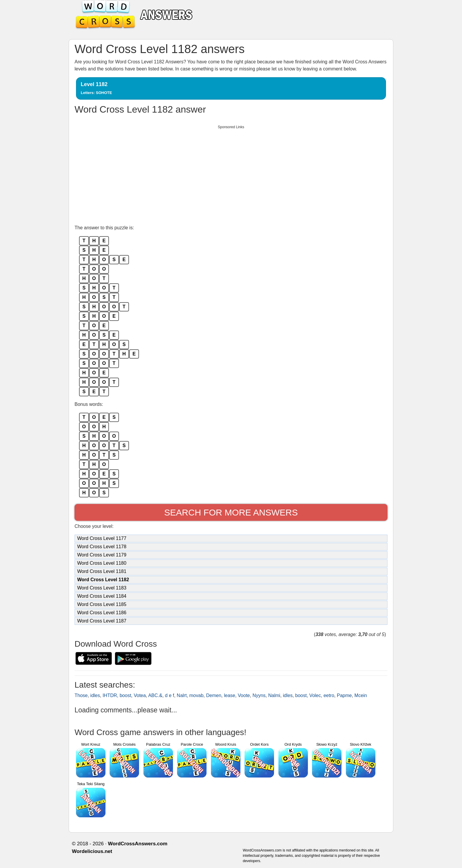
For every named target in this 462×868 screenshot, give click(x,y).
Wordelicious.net (92, 851)
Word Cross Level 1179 (102, 555)
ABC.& (155, 695)
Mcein (361, 695)
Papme (344, 695)
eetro (329, 695)
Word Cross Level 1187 (102, 621)
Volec (315, 695)
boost (125, 695)
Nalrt (182, 695)
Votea (140, 695)
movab (197, 695)
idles (95, 695)
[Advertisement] (231, 173)
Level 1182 (96, 88)
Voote (244, 695)
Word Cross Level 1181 (102, 571)
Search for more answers (231, 512)
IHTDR (110, 695)
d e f (170, 695)
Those (81, 695)
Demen (214, 695)
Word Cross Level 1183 (102, 588)
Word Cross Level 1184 (102, 596)
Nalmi (274, 695)
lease (230, 695)
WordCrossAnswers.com (138, 844)
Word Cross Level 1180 (102, 563)
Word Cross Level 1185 (102, 604)
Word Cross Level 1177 (102, 538)
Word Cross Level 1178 (102, 547)
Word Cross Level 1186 (102, 613)
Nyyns (259, 695)
